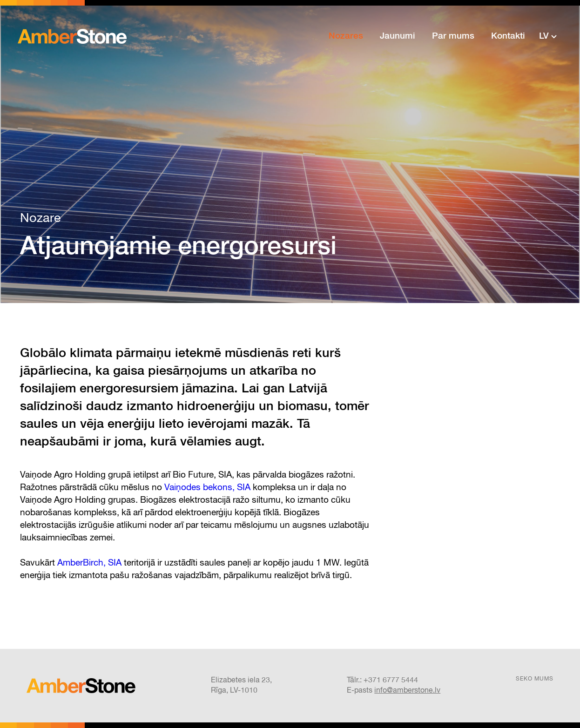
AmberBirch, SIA (89, 563)
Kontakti (508, 36)
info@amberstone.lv (407, 691)
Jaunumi (398, 36)
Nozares (346, 36)
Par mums (453, 36)
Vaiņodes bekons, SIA (207, 488)
